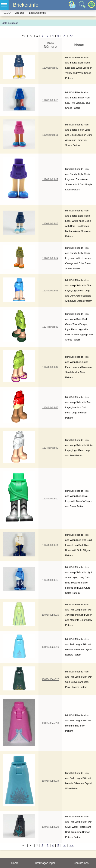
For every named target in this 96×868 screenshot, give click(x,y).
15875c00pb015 (50, 615)
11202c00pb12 (50, 179)
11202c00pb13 (50, 223)
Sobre (15, 863)
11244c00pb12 (50, 580)
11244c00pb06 (50, 327)
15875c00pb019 (50, 781)
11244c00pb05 (50, 291)
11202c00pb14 (50, 258)
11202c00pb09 (50, 68)
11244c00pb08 (50, 407)
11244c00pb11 (50, 545)
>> (72, 36)
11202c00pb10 (50, 100)
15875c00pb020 (50, 827)
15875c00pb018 (50, 723)
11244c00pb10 (50, 499)
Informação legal (45, 863)
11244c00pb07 (50, 367)
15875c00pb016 (50, 647)
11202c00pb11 (50, 135)
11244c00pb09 (50, 448)
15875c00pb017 (50, 679)
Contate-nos (81, 863)
